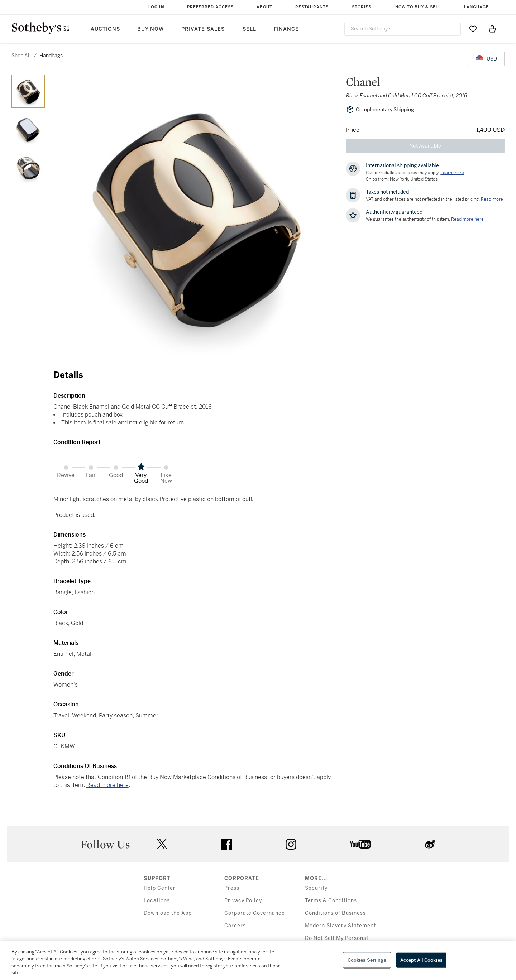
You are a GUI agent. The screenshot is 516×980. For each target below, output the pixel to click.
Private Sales (203, 29)
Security (316, 888)
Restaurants (312, 7)
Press (232, 888)
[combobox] (403, 29)
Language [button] (476, 7)
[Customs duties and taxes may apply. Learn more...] (452, 173)
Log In (156, 7)
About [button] (264, 7)
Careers (235, 926)
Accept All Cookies (421, 960)
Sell (249, 29)
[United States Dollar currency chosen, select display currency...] (486, 59)
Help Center (160, 888)
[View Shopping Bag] (492, 29)
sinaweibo (430, 844)
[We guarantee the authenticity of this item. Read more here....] (467, 219)
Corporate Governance (255, 913)
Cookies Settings (367, 960)
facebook (226, 844)
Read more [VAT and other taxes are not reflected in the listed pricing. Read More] (492, 199)
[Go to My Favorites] (473, 29)
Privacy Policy (243, 901)
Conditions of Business (335, 913)
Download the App (168, 913)
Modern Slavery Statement (340, 926)
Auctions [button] (105, 29)
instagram (291, 844)
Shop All (21, 56)
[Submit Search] (453, 29)
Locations (157, 901)
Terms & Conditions (331, 901)
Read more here (107, 785)
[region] (258, 961)
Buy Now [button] (150, 29)
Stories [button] (362, 7)
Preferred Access (210, 7)
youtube (360, 844)
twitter (162, 844)
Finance (286, 29)
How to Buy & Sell (418, 7)
